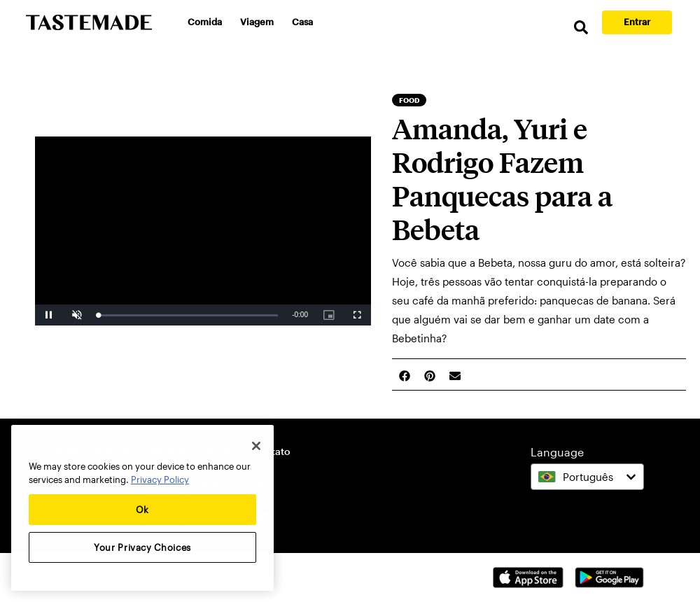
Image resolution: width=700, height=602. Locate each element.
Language (557, 452)
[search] (581, 28)
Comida (205, 22)
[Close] (256, 446)
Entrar (637, 22)
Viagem (257, 22)
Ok (142, 510)
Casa (302, 22)
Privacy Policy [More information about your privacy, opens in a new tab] (160, 479)
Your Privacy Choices (142, 547)
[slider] (188, 315)
